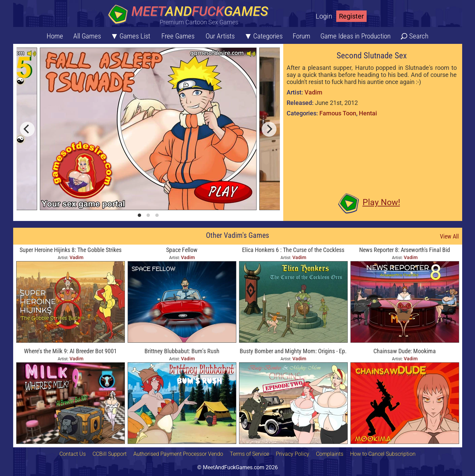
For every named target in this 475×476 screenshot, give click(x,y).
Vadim (313, 92)
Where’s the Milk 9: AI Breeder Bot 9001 (70, 351)
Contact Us (73, 454)
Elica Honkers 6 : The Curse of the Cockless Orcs (293, 250)
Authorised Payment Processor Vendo (178, 454)
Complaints (330, 454)
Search (419, 36)
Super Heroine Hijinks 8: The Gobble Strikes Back (71, 250)
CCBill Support (110, 454)
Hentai (368, 113)
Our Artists (220, 36)
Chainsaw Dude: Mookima (405, 351)
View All (449, 236)
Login (324, 16)
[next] (269, 129)
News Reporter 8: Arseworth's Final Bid (405, 250)
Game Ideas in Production (355, 36)
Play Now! (381, 202)
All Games (87, 36)
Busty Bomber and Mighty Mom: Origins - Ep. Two (293, 352)
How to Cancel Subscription (383, 454)
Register (351, 16)
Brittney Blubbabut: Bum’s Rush (182, 351)
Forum (301, 36)
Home (55, 36)
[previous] (27, 129)
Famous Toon (338, 113)
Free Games (178, 36)
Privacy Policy (293, 454)
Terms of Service (249, 454)
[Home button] (190, 15)
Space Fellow (182, 250)
